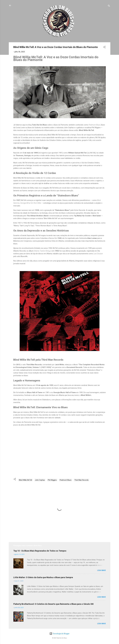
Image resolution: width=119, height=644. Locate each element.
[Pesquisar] (109, 6)
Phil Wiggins (52, 480)
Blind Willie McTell (25, 480)
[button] (104, 47)
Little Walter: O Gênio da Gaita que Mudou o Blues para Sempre (43, 577)
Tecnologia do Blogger (59, 634)
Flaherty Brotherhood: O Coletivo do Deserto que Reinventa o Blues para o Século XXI (53, 604)
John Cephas (40, 480)
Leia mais (101, 570)
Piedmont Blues (66, 480)
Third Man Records (81, 480)
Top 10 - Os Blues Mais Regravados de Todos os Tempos (40, 551)
